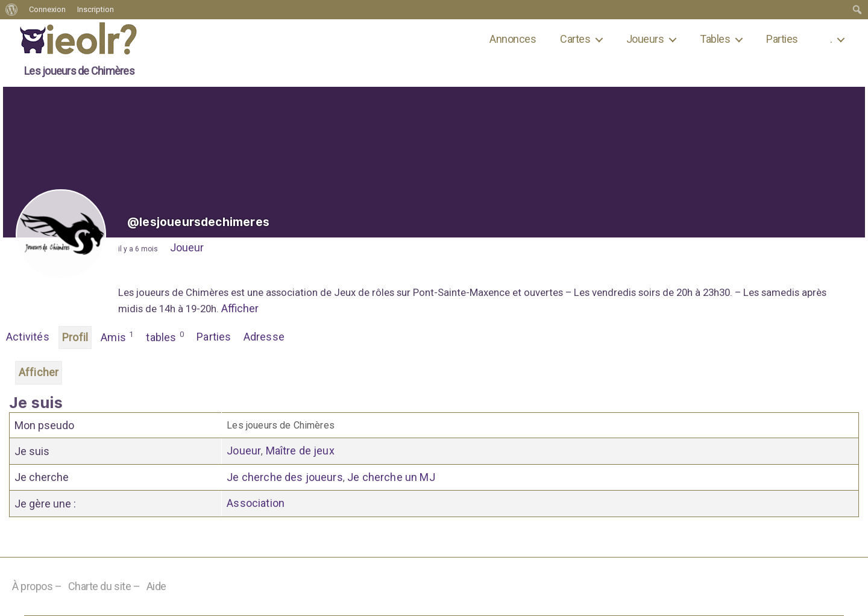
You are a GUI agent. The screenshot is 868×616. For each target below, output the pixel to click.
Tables (715, 39)
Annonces (513, 39)
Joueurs (645, 39)
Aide (156, 586)
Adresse (264, 337)
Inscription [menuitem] (96, 9)
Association (256, 503)
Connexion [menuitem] (47, 9)
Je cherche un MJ (391, 477)
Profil (75, 337)
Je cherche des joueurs (285, 477)
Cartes (575, 39)
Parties (782, 39)
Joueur (187, 247)
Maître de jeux (300, 451)
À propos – (37, 586)
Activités (28, 337)
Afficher (240, 308)
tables (165, 336)
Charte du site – (104, 586)
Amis (117, 336)
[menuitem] (12, 10)
